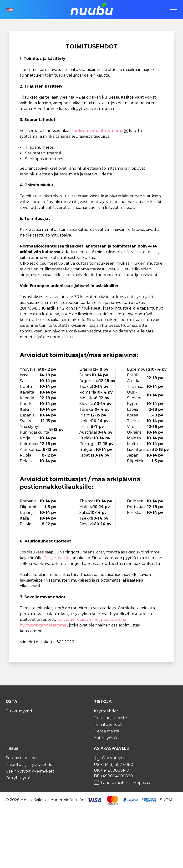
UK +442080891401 (112, 770)
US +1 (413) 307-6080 (114, 765)
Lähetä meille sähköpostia (126, 783)
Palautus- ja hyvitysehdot (30, 765)
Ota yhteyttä (56, 558)
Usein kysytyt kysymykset (30, 771)
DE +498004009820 (113, 776)
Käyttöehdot (106, 711)
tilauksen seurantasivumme (97, 131)
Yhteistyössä (105, 738)
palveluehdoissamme (79, 619)
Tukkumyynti (19, 711)
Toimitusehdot (108, 724)
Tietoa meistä (107, 731)
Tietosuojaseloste (110, 718)
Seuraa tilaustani (22, 758)
